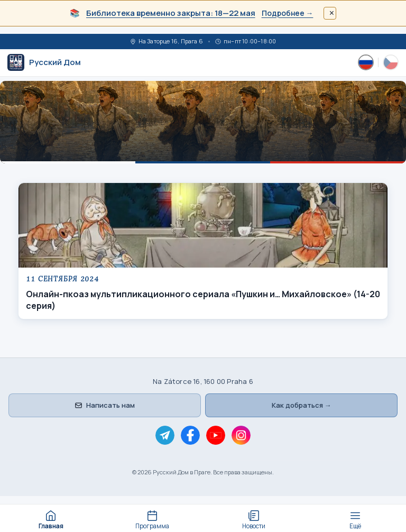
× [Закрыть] (332, 13)
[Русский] (366, 62)
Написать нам (105, 405)
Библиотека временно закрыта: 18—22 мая (171, 13)
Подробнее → (288, 13)
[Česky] (391, 62)
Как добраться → (302, 405)
